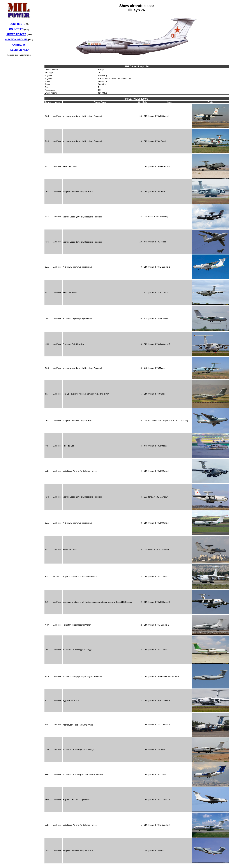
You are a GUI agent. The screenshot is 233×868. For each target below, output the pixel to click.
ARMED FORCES (16, 34)
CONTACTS (19, 45)
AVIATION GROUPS (16, 40)
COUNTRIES (16, 29)
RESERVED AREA (19, 50)
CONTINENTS (18, 24)
